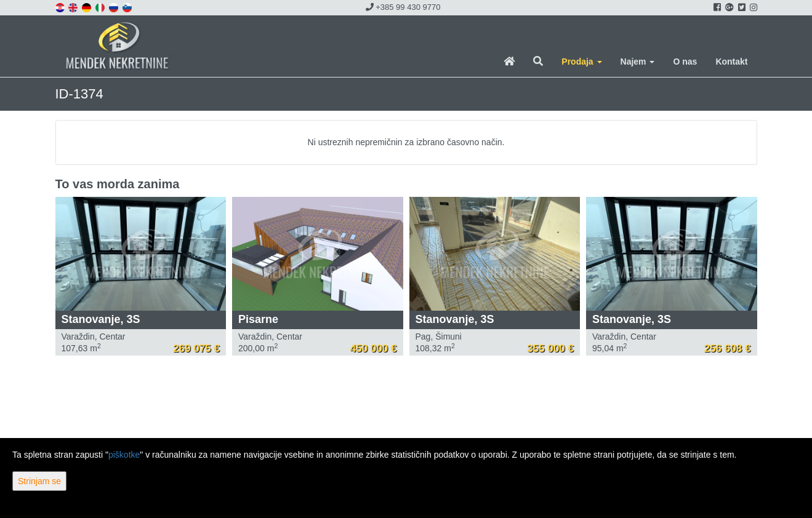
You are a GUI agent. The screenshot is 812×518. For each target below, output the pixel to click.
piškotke (124, 455)
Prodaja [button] (581, 62)
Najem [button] (638, 62)
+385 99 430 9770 (403, 7)
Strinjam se (39, 481)
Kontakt (731, 62)
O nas (685, 62)
